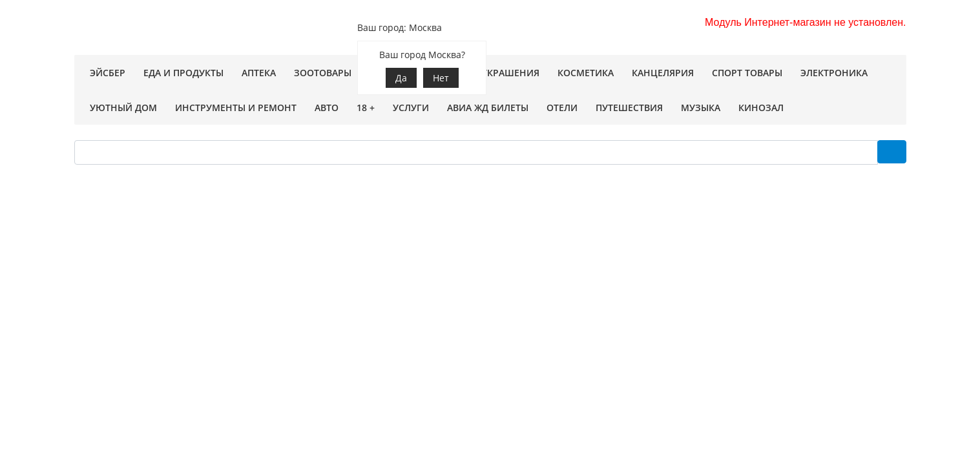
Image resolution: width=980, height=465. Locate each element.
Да (401, 78)
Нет (441, 78)
